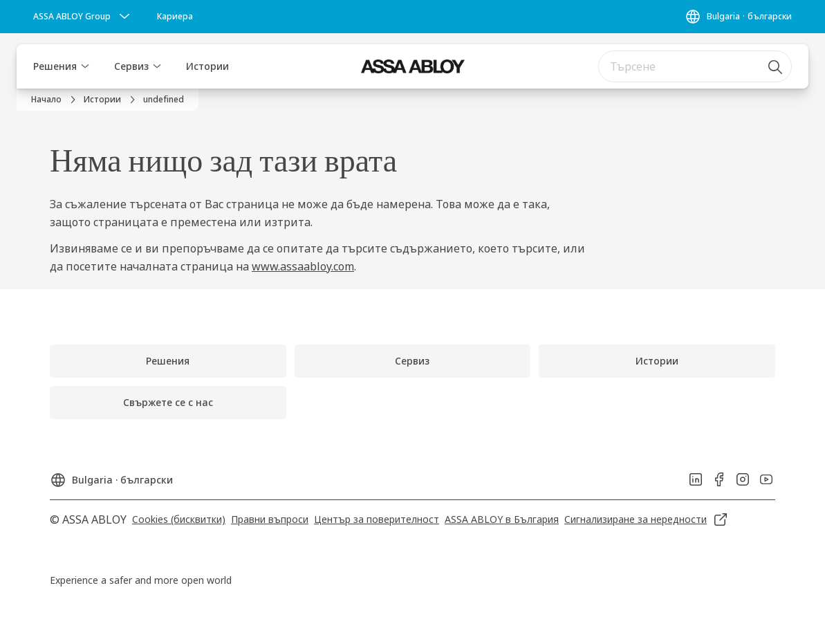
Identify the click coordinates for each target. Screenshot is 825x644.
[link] (175, 17)
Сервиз (131, 66)
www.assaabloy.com (303, 266)
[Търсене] (776, 66)
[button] (85, 66)
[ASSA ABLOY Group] (83, 17)
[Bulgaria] (738, 17)
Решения (55, 66)
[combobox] (695, 66)
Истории (207, 66)
